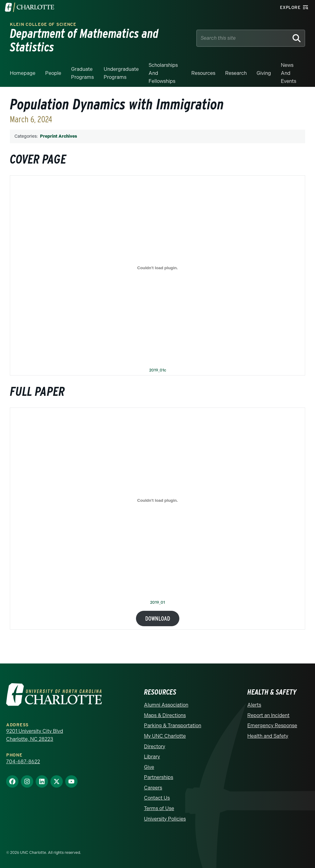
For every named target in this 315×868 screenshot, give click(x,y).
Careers (153, 788)
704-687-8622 (23, 762)
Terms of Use (159, 808)
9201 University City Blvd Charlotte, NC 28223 (35, 735)
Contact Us (157, 798)
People (53, 73)
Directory (155, 746)
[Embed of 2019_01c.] (157, 268)
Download (158, 619)
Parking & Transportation (173, 726)
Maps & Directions (165, 715)
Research (236, 73)
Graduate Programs (82, 73)
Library (152, 757)
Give (149, 767)
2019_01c (158, 370)
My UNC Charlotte (165, 736)
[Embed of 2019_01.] (157, 500)
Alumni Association (166, 705)
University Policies (165, 819)
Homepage (23, 73)
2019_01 (157, 603)
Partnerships (159, 777)
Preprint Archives (58, 136)
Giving (264, 73)
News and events (289, 73)
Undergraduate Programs (121, 73)
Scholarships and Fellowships (163, 73)
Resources (203, 73)
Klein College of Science (43, 24)
